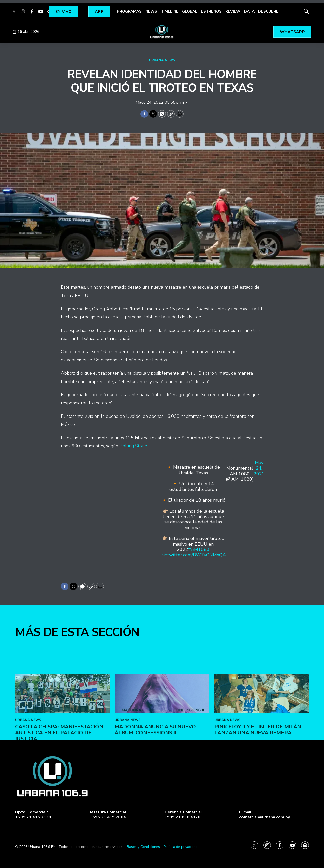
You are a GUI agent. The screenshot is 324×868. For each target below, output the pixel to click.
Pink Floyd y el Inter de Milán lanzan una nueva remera (258, 788)
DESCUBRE (268, 11)
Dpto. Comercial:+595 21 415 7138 (33, 815)
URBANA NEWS (162, 60)
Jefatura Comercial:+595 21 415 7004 (109, 815)
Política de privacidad (181, 847)
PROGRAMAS (129, 11)
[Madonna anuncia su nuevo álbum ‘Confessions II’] (162, 752)
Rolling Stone (133, 446)
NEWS (151, 11)
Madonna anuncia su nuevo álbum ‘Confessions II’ (155, 788)
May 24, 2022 (259, 468)
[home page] (162, 32)
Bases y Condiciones (143, 847)
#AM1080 (199, 549)
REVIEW (233, 11)
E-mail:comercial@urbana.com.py (265, 815)
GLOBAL (190, 11)
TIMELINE (170, 11)
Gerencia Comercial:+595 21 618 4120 (184, 815)
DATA (249, 11)
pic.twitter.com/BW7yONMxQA (193, 555)
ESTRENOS (211, 11)
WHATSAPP (292, 32)
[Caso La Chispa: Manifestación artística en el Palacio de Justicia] (62, 752)
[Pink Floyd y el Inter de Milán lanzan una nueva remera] (262, 752)
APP (99, 12)
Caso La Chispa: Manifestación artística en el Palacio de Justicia (59, 791)
